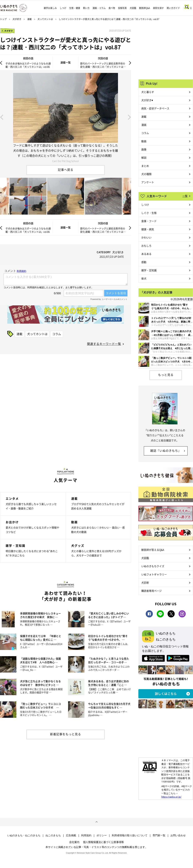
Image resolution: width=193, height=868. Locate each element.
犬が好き (17, 19)
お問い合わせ (178, 835)
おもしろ (146, 246)
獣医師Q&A (145, 8)
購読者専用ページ (151, 591)
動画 (144, 141)
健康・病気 (148, 229)
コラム (57, 334)
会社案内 (74, 842)
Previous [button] (2, 117)
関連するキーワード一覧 (104, 344)
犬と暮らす (148, 92)
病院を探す (158, 8)
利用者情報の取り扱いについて (130, 835)
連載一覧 (66, 62)
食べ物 (112, 8)
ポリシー (102, 835)
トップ (3, 19)
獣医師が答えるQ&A (153, 550)
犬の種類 (146, 174)
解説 (144, 158)
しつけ (63, 8)
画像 (144, 149)
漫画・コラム (99, 8)
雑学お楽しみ (50, 8)
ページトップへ (96, 822)
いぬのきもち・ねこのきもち (24, 835)
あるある (146, 254)
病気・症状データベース (155, 108)
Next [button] (129, 117)
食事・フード (149, 221)
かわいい (146, 237)
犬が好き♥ (147, 100)
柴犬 (144, 278)
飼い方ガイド (173, 8)
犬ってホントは (45, 19)
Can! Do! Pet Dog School (66, 161)
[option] (66, 117)
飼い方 (86, 8)
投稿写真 (122, 8)
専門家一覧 (159, 835)
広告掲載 (71, 835)
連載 (29, 19)
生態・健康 (75, 8)
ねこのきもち (53, 835)
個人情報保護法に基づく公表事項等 (103, 842)
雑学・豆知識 (149, 270)
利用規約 (86, 835)
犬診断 (145, 582)
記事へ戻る (66, 170)
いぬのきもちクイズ (153, 566)
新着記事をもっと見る (66, 734)
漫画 (144, 125)
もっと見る (166, 375)
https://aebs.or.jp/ (171, 797)
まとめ (145, 166)
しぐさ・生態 (149, 213)
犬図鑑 (133, 8)
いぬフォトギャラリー (154, 574)
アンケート (148, 182)
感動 (144, 262)
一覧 (185, 196)
